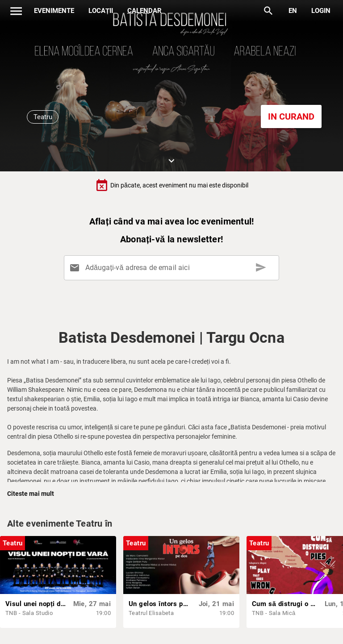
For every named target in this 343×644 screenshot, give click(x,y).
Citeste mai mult (31, 494)
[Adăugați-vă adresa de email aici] (173, 268)
